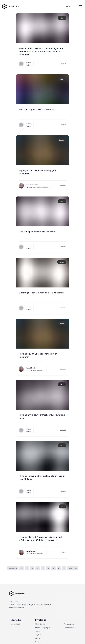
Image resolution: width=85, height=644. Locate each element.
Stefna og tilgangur (42, 628)
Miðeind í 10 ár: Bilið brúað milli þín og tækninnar (38, 355)
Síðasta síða (13, 568)
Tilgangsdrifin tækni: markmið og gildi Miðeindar (38, 172)
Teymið (38, 635)
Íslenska (68, 6)
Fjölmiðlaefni (69, 628)
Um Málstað (15, 624)
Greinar (38, 642)
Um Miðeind (40, 624)
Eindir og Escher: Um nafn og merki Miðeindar (41, 293)
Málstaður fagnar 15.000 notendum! (37, 109)
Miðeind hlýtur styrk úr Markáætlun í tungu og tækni (42, 416)
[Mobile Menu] (80, 6)
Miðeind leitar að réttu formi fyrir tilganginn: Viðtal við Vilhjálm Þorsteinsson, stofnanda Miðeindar (41, 50)
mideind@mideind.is (16, 607)
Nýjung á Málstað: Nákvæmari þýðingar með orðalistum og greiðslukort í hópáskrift (40, 538)
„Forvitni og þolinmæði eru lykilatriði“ (38, 232)
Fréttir (38, 638)
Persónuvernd (69, 624)
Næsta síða (73, 568)
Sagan (38, 631)
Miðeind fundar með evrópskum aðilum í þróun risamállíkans (42, 477)
